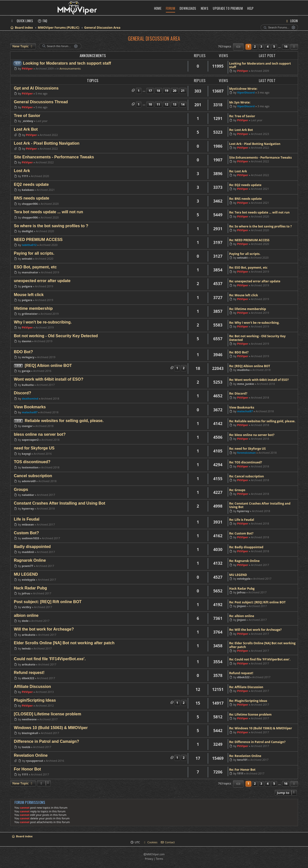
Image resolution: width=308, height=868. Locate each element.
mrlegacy (28, 357)
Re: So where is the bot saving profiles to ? (261, 226)
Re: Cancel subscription (247, 476)
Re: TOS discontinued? (246, 462)
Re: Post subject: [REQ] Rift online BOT (258, 602)
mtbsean (28, 524)
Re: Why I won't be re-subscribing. (254, 323)
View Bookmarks (242, 408)
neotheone (29, 719)
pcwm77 (27, 566)
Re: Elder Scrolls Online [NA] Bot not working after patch (263, 645)
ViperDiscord (246, 92)
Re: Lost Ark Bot (241, 130)
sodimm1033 (30, 538)
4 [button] (268, 47)
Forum (170, 8)
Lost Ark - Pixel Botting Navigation (255, 144)
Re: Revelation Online (245, 756)
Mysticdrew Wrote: (243, 89)
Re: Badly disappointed (246, 547)
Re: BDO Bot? (239, 352)
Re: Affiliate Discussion (246, 687)
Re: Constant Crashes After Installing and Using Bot (260, 505)
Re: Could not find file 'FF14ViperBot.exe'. (260, 659)
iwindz (26, 648)
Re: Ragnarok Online (245, 561)
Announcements (70, 68)
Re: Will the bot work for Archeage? (256, 630)
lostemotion (30, 467)
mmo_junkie (245, 384)
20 (175, 91)
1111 (25, 176)
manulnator (30, 272)
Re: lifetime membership (248, 309)
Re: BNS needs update (246, 199)
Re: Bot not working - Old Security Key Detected (258, 338)
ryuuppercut (35, 761)
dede (25, 621)
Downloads (188, 8)
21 (183, 91)
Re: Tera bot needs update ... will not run (260, 213)
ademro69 (29, 481)
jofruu (26, 593)
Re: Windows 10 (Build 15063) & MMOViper (261, 728)
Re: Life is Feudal (242, 520)
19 (167, 91)
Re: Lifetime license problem (251, 715)
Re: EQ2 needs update (245, 185)
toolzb (26, 747)
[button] (238, 47)
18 (158, 91)
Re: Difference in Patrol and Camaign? (257, 742)
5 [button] (274, 47)
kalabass (28, 190)
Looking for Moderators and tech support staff (260, 65)
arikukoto (28, 635)
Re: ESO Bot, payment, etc (248, 268)
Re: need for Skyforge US (248, 449)
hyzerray (28, 508)
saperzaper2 (30, 440)
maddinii (28, 552)
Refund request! (241, 673)
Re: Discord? (238, 394)
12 (167, 104)
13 (175, 104)
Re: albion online (242, 616)
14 (183, 104)
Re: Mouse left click (244, 295)
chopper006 (30, 204)
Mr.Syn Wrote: (240, 103)
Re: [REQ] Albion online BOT (250, 366)
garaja (26, 371)
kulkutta (28, 385)
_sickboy (27, 121)
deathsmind (30, 398)
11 (158, 104)
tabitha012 (29, 245)
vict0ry (26, 607)
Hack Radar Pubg (242, 589)
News (205, 8)
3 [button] (261, 47)
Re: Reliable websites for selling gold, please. (262, 421)
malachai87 (30, 412)
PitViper (27, 68)
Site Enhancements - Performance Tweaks (261, 158)
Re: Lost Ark (238, 171)
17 (150, 91)
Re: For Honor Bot (242, 770)
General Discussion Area (154, 38)
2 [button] (255, 47)
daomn (26, 341)
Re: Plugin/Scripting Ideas (248, 701)
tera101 (242, 760)
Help (251, 8)
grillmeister (30, 314)
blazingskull (30, 733)
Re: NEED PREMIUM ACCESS (249, 240)
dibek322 (28, 678)
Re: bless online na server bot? (252, 435)
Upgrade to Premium (228, 8)
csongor (27, 426)
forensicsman (246, 453)
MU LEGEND (238, 575)
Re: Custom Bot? (241, 534)
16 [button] (286, 47)
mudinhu (243, 370)
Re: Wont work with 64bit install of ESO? (259, 380)
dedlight (27, 231)
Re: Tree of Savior (242, 116)
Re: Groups (237, 490)
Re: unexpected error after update (255, 281)
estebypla (28, 580)
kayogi (26, 454)
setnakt (27, 259)
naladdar (28, 495)
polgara (27, 286)
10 (150, 104)
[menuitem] (42, 21)
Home (158, 8)
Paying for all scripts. (245, 254)
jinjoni (241, 606)
